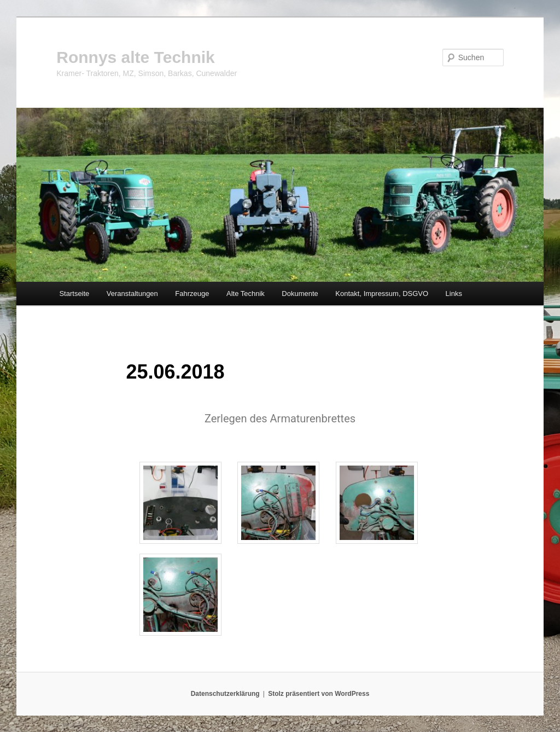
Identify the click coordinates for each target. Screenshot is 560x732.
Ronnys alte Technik (136, 57)
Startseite (74, 294)
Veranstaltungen (132, 294)
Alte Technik (246, 294)
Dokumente (300, 294)
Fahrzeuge (192, 294)
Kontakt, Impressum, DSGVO (382, 294)
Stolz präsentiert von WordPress (319, 694)
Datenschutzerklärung (225, 694)
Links (454, 294)
